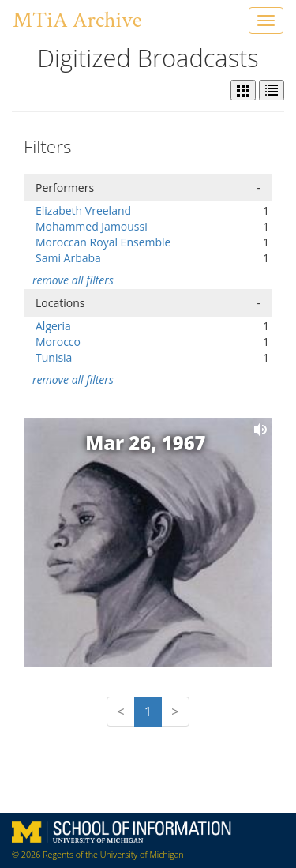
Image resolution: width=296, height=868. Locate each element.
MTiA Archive (77, 20)
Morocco (58, 342)
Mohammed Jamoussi (92, 226)
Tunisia (54, 357)
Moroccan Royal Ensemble (103, 242)
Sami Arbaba (68, 258)
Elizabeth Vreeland (83, 210)
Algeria (53, 326)
